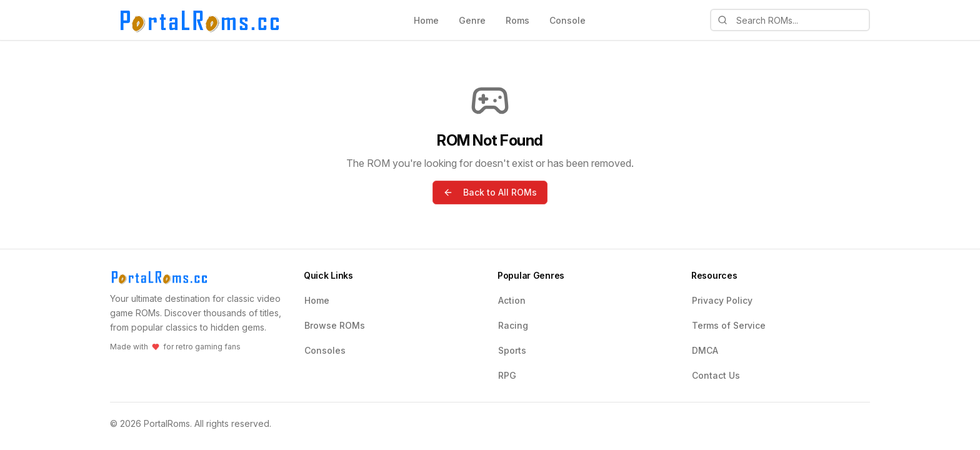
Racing (513, 325)
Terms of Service (729, 325)
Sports (512, 350)
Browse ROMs (335, 325)
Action (512, 300)
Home (426, 20)
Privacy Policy (722, 300)
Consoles (325, 350)
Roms (517, 20)
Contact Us (716, 375)
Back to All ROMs (490, 192)
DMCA (705, 350)
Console (567, 20)
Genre (472, 20)
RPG (507, 375)
